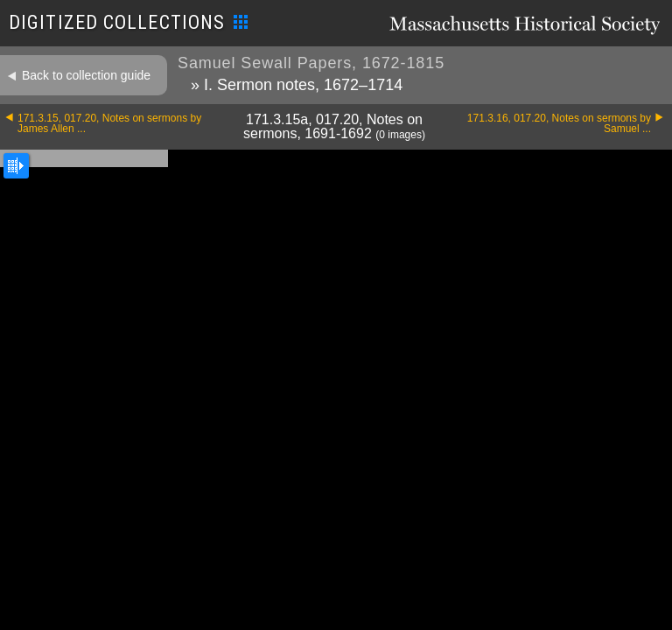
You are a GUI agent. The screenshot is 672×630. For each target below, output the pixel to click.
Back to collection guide (86, 75)
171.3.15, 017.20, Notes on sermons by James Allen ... (109, 123)
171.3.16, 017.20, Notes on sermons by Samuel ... (559, 123)
